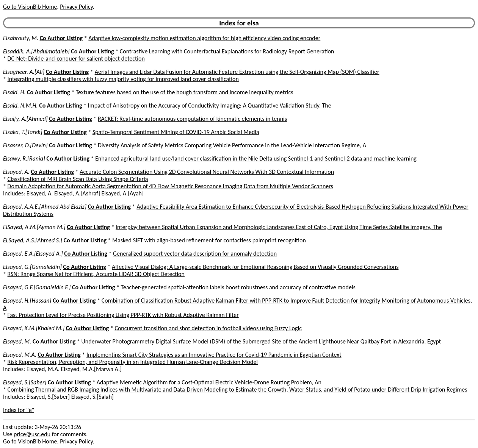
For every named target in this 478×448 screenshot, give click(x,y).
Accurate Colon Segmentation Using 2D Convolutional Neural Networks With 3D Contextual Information (207, 172)
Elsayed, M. (17, 341)
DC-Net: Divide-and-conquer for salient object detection (76, 59)
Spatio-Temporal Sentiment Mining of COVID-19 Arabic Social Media (176, 132)
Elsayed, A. (16, 172)
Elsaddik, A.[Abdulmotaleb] (36, 51)
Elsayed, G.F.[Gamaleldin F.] (37, 287)
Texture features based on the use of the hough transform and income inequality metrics (185, 92)
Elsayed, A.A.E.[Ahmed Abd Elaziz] (45, 207)
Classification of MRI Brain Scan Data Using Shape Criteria (78, 179)
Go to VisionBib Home (30, 7)
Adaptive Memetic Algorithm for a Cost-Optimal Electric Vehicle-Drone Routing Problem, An (209, 382)
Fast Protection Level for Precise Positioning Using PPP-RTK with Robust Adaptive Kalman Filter (123, 315)
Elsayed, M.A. (20, 355)
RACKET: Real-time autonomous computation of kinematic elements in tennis (192, 119)
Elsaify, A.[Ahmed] (25, 119)
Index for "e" (19, 410)
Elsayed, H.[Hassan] (27, 300)
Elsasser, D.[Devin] (25, 145)
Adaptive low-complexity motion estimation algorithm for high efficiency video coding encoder (204, 38)
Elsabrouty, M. (21, 38)
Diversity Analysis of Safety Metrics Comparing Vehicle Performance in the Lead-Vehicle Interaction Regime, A (232, 145)
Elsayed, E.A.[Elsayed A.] (33, 254)
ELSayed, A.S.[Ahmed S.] (33, 240)
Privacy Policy (76, 7)
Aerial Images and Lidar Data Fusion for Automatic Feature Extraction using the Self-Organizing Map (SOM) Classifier (237, 72)
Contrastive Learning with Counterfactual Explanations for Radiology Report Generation (227, 51)
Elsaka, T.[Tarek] (23, 132)
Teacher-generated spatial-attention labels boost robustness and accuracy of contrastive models (238, 287)
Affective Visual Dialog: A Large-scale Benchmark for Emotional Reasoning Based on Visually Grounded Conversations (255, 267)
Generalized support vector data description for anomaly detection (195, 254)
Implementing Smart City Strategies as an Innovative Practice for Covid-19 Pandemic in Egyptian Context (214, 355)
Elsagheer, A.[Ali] (24, 72)
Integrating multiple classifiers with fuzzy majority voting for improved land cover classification (123, 79)
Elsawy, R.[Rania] (24, 158)
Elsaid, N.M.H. (20, 105)
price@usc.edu (32, 434)
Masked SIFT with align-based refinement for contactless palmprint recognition (209, 240)
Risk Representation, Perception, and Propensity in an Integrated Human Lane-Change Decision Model (133, 362)
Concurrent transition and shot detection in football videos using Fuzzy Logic (208, 328)
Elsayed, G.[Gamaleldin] (32, 267)
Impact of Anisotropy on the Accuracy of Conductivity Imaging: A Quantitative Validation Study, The (210, 105)
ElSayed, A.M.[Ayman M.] (34, 227)
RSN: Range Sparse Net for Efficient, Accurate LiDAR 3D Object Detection (96, 274)
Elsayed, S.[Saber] (25, 382)
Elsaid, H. (14, 92)
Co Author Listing (61, 38)
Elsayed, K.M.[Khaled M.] (34, 328)
